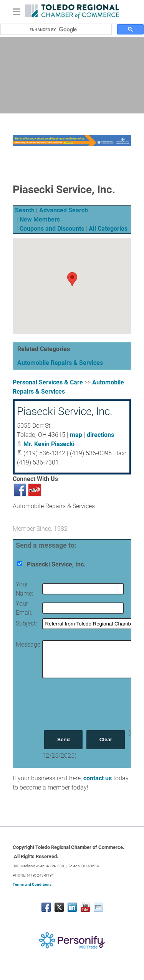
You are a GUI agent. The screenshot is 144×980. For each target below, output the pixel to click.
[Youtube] (85, 907)
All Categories (108, 229)
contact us (98, 778)
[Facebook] (46, 907)
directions (100, 435)
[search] (68, 30)
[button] (72, 279)
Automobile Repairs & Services (60, 363)
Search (25, 210)
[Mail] (98, 907)
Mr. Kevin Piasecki (49, 444)
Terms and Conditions (32, 884)
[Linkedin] (72, 907)
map (76, 435)
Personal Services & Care (48, 382)
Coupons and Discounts (52, 229)
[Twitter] (59, 907)
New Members (40, 219)
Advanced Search (64, 210)
